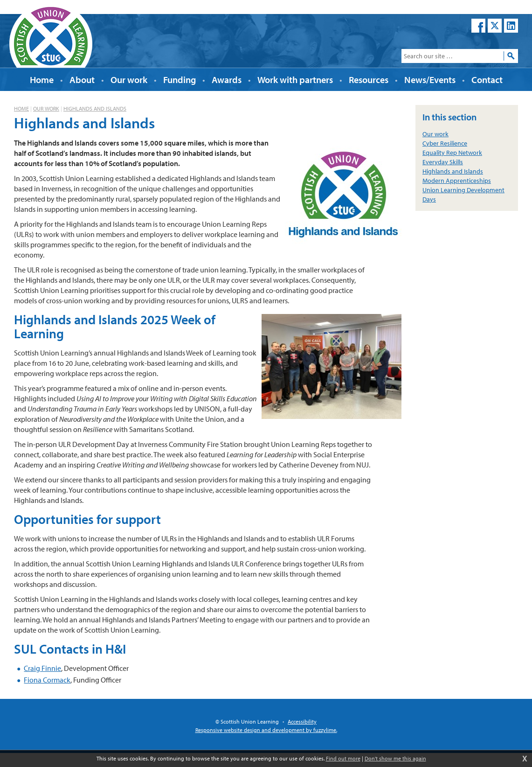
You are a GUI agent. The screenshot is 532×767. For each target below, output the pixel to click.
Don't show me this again (395, 758)
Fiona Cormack (47, 680)
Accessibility (302, 722)
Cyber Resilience (445, 143)
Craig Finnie (42, 668)
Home (21, 108)
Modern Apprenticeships (457, 181)
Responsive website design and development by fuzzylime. (266, 730)
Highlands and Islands (95, 108)
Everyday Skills (443, 162)
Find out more (343, 758)
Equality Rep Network (452, 153)
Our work (46, 108)
